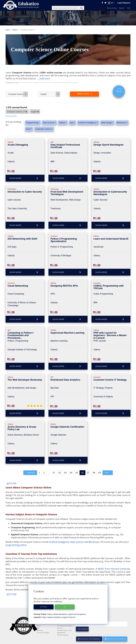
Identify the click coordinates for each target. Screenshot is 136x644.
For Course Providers (65, 632)
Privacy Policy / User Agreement (65, 638)
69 (100, 473)
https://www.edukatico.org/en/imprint (58, 617)
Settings (44, 607)
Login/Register (124, 3)
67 (88, 473)
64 (71, 473)
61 (54, 473)
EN (111, 3)
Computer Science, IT (18, 94)
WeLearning (112, 8)
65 (77, 473)
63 (65, 473)
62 (60, 473)
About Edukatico (63, 625)
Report (122, 8)
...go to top (11, 483)
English (50, 94)
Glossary (40, 637)
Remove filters (11, 116)
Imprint (60, 634)
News (39, 632)
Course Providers (43, 639)
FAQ (129, 8)
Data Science (77, 542)
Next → (108, 473)
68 (94, 473)
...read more (44, 79)
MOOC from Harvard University (114, 569)
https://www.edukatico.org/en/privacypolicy (66, 614)
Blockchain (94, 542)
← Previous (30, 473)
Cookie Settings (63, 641)
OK (65, 607)
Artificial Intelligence (59, 542)
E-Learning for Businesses (62, 629)
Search (102, 8)
